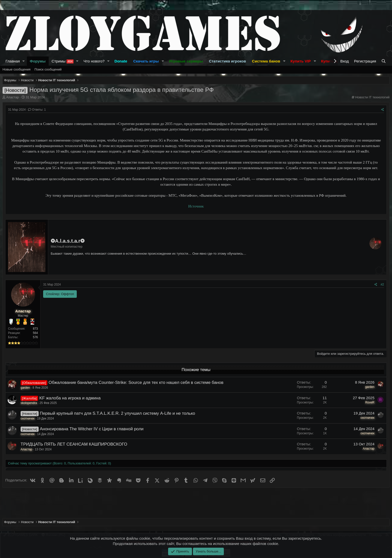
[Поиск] (384, 61)
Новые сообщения (17, 69)
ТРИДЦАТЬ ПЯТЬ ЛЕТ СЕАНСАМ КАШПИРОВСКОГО (74, 444)
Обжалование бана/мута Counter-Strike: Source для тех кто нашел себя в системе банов (136, 382)
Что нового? (94, 61)
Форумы (38, 61)
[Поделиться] (383, 110)
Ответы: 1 (37, 110)
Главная (13, 61)
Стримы (63, 61)
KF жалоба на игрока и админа (70, 398)
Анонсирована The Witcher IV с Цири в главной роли (91, 429)
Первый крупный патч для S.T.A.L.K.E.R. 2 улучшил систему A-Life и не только (117, 413)
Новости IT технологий (372, 97)
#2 (382, 285)
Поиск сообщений (48, 69)
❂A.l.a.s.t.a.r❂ (68, 241)
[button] (24, 61)
